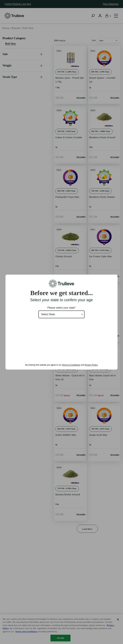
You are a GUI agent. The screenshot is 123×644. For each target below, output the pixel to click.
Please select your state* (61, 308)
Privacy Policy (91, 365)
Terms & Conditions (71, 365)
